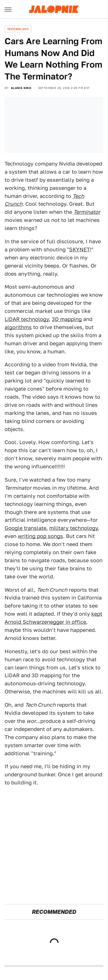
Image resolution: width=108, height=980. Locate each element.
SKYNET (79, 249)
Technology (18, 29)
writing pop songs (40, 536)
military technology (74, 528)
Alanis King (21, 88)
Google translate (25, 528)
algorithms (18, 327)
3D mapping (67, 319)
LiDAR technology (27, 319)
